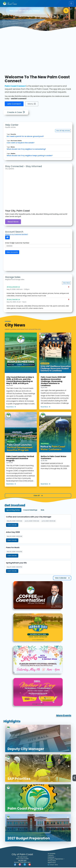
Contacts (51, 856)
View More (66, 283)
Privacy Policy (52, 861)
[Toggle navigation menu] (71, 4)
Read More (13, 222)
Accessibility (52, 854)
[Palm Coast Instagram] (20, 865)
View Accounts (12, 252)
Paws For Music (13, 548)
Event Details (12, 525)
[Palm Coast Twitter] (25, 865)
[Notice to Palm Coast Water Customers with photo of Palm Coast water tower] (55, 449)
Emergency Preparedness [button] (56, 859)
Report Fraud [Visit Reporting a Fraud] (52, 863)
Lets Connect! (14, 104)
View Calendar (62, 579)
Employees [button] (51, 858)
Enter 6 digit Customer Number (17, 243)
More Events (64, 716)
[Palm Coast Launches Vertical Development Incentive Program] (21, 449)
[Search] (66, 11)
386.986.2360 (22, 861)
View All (38, 496)
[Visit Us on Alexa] (53, 865)
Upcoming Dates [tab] (13, 510)
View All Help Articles (63, 131)
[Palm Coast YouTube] (30, 865)
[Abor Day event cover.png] (38, 629)
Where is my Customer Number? (17, 234)
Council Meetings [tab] (30, 510)
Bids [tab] (43, 510)
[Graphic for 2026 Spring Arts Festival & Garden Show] (38, 662)
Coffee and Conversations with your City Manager (29, 517)
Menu (32, 104)
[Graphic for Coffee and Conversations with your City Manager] (38, 597)
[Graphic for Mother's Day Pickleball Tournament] (38, 694)
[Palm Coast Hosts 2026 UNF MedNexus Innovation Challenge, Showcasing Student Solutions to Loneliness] (55, 371)
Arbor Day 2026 (13, 532)
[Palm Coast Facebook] (15, 865)
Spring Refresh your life (16, 563)
